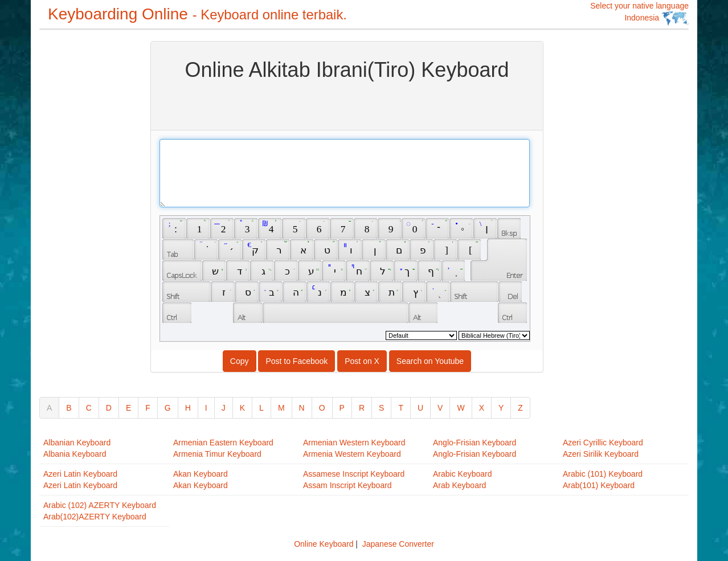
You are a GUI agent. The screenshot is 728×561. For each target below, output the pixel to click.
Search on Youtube (430, 361)
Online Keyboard (324, 544)
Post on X (362, 361)
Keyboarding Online (197, 14)
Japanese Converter (398, 544)
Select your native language (639, 13)
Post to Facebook (296, 361)
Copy (240, 361)
